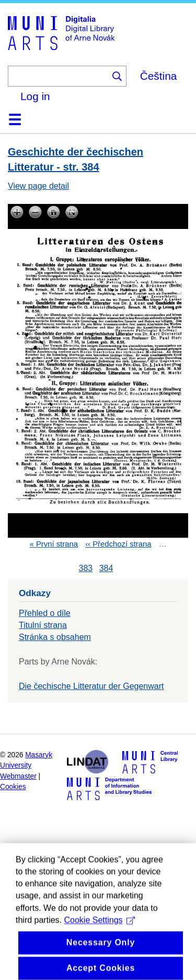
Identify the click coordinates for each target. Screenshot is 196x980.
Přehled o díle (45, 613)
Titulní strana (43, 625)
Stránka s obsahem (55, 637)
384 (106, 568)
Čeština (159, 76)
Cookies (13, 787)
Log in (35, 96)
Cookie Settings (99, 935)
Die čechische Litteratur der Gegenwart (91, 686)
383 (86, 568)
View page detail (38, 186)
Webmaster (18, 776)
